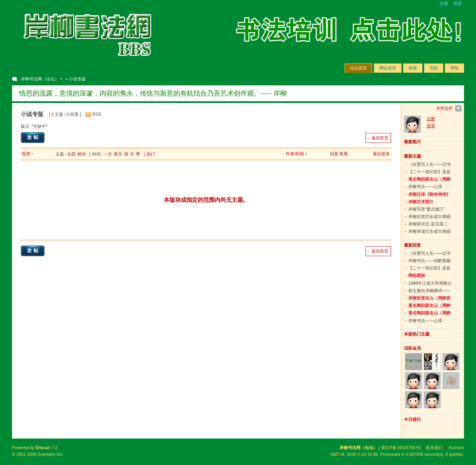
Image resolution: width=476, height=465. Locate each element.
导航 (434, 68)
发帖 (34, 137)
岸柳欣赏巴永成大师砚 (429, 217)
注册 (444, 4)
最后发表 (381, 154)
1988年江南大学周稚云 (430, 283)
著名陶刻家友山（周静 (429, 179)
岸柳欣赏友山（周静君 (429, 298)
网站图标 (417, 276)
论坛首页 (358, 68)
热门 (151, 154)
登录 (458, 4)
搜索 (413, 68)
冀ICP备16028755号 (400, 448)
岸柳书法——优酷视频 (429, 261)
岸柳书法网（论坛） (40, 79)
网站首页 (388, 68)
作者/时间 (295, 154)
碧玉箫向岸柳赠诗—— (429, 291)
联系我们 (434, 448)
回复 (334, 154)
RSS (97, 114)
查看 (344, 154)
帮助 (454, 68)
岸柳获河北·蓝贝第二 (428, 224)
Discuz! (43, 448)
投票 (26, 154)
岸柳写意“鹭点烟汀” (427, 209)
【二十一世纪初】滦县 (429, 172)
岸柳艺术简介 (421, 202)
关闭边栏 (445, 108)
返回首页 (380, 138)
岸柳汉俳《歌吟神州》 (429, 194)
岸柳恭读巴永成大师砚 (429, 231)
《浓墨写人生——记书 (429, 164)
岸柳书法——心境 (425, 187)
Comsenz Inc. (51, 454)
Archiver (456, 448)
